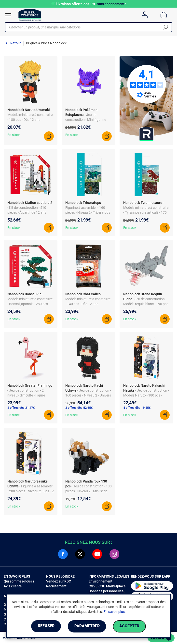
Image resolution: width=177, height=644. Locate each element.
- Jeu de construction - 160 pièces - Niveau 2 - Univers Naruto (88, 395)
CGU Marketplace (112, 586)
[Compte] (145, 15)
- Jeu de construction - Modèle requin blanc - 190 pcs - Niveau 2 (146, 304)
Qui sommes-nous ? (19, 581)
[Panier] (164, 15)
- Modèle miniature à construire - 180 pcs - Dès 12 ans (30, 115)
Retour (16, 43)
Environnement (101, 581)
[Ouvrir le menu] (8, 15)
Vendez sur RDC (59, 581)
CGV (92, 586)
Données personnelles (106, 591)
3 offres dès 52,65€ (79, 408)
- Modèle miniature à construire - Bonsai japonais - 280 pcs (30, 299)
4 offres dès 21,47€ (21, 408)
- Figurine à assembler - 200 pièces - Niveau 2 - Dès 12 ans (31, 491)
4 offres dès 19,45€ (137, 408)
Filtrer (161, 638)
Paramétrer (87, 626)
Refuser (45, 626)
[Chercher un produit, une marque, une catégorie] (87, 27)
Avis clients (13, 586)
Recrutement (56, 586)
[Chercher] (165, 27)
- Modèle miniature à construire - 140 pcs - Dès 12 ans (88, 299)
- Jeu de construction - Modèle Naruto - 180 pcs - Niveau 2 (146, 395)
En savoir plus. (115, 612)
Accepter (130, 626)
